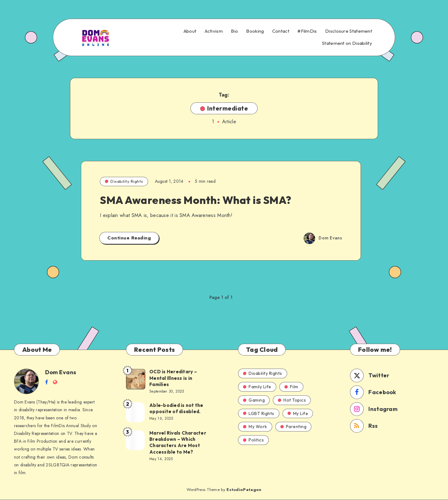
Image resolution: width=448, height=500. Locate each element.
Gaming (254, 400)
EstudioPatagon (244, 490)
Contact (281, 31)
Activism (214, 31)
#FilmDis (307, 31)
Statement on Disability (347, 43)
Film (291, 387)
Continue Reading (129, 238)
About (190, 31)
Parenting (294, 427)
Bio (234, 31)
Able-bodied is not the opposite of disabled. (176, 408)
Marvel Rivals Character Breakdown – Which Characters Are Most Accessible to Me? (178, 442)
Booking (255, 31)
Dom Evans (61, 372)
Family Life (257, 387)
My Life (298, 413)
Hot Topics (292, 400)
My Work (255, 427)
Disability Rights (124, 181)
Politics (253, 440)
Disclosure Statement (349, 31)
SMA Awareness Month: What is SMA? (196, 200)
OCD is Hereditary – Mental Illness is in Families (173, 378)
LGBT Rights (259, 413)
